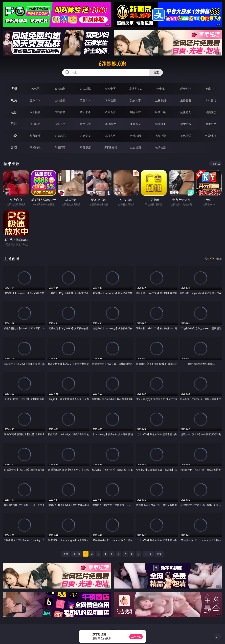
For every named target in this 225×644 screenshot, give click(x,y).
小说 (14, 136)
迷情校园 (136, 136)
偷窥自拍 (35, 124)
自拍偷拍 (60, 100)
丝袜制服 (161, 100)
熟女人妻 (136, 100)
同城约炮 (35, 147)
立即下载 (136, 637)
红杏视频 (136, 147)
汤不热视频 (110, 147)
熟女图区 (186, 124)
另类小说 (161, 136)
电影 (14, 112)
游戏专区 (110, 89)
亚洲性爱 (35, 112)
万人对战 (85, 89)
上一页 (77, 554)
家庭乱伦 (60, 136)
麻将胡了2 (135, 89)
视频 (14, 100)
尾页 (159, 554)
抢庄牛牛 (211, 89)
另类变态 (211, 112)
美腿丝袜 (136, 124)
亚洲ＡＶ (35, 100)
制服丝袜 (136, 112)
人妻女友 (85, 136)
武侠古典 (110, 136)
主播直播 (186, 100)
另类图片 (211, 124)
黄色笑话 (186, 136)
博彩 (14, 89)
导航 (14, 147)
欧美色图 (85, 124)
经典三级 (161, 112)
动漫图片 (110, 124)
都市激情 (35, 136)
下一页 (148, 554)
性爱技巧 (211, 136)
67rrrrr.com (113, 64)
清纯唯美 (161, 124)
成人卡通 (85, 112)
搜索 (156, 72)
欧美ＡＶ (85, 100)
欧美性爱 (110, 112)
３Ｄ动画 (110, 100)
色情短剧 (161, 147)
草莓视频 (85, 147)
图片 (14, 124)
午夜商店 (60, 147)
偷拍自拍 (60, 112)
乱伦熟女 (186, 112)
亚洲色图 (60, 124)
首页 (66, 554)
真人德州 (60, 89)
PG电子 (35, 89)
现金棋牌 (186, 89)
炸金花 (161, 89)
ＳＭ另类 (211, 100)
